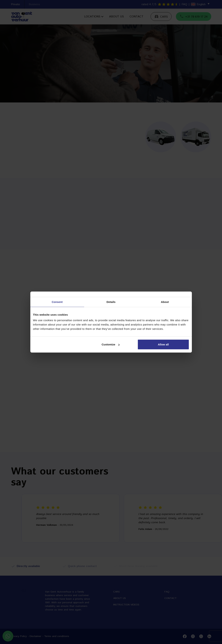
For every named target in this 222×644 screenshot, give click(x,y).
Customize (111, 344)
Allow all (163, 344)
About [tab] (165, 302)
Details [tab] (111, 302)
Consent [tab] (57, 302)
